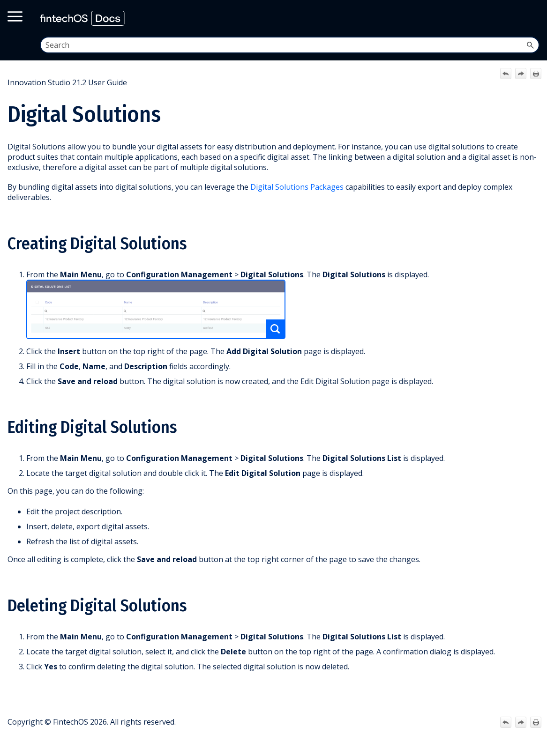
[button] (530, 45)
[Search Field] (290, 45)
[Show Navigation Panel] (531, 18)
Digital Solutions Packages (297, 187)
